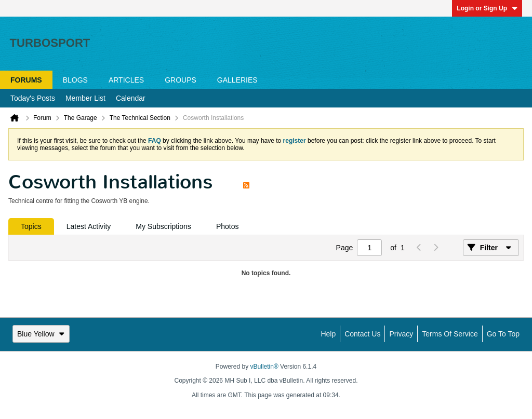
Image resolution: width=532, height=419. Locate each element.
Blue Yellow (41, 334)
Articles (126, 80)
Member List (85, 98)
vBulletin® (264, 367)
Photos (228, 226)
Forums (26, 80)
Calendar (131, 98)
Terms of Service (450, 334)
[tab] (31, 226)
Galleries (237, 80)
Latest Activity (89, 226)
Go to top (503, 334)
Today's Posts (33, 98)
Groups (181, 80)
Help (328, 334)
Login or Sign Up (487, 8)
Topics (31, 226)
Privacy (401, 334)
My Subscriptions (163, 226)
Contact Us (362, 334)
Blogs (75, 80)
